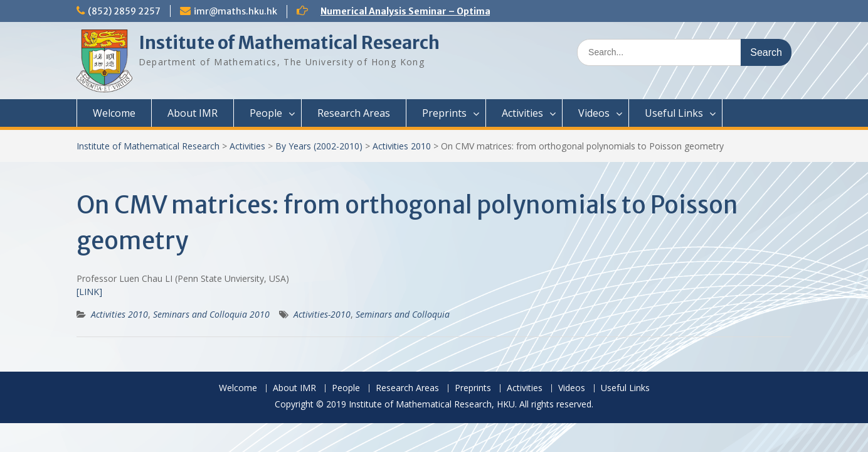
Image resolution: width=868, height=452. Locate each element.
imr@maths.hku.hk (236, 11)
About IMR (193, 113)
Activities (522, 113)
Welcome (114, 113)
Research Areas (354, 113)
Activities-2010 (322, 314)
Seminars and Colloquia (403, 314)
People (266, 113)
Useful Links (674, 113)
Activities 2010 (402, 146)
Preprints (444, 113)
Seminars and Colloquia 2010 (211, 314)
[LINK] (89, 292)
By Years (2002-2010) (319, 146)
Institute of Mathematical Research (289, 43)
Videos (594, 113)
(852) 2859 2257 (124, 11)
